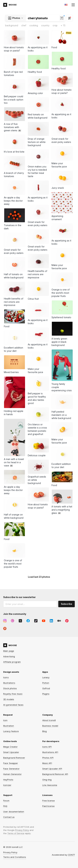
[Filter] (70, 18)
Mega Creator (10, 747)
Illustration (9, 726)
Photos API (48, 758)
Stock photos (10, 688)
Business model (50, 726)
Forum (6, 801)
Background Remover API (55, 774)
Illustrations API (50, 752)
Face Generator (11, 769)
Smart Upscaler (11, 752)
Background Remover (14, 758)
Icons (6, 677)
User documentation (14, 812)
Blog (45, 731)
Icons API (47, 747)
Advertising (9, 656)
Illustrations (9, 683)
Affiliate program (12, 662)
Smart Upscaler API (52, 769)
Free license (49, 801)
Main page (9, 651)
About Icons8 (49, 720)
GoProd (46, 688)
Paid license (49, 806)
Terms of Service (16, 833)
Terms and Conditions (15, 857)
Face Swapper (11, 763)
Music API (47, 763)
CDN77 (71, 855)
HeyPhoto (8, 780)
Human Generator (12, 774)
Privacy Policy (22, 830)
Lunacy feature (11, 731)
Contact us (9, 817)
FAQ (5, 806)
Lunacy (46, 677)
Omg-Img (47, 780)
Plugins (46, 694)
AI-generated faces (13, 705)
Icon (5, 720)
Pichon (46, 683)
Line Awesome (50, 785)
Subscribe (67, 604)
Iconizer (7, 785)
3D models (9, 699)
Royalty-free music (13, 694)
